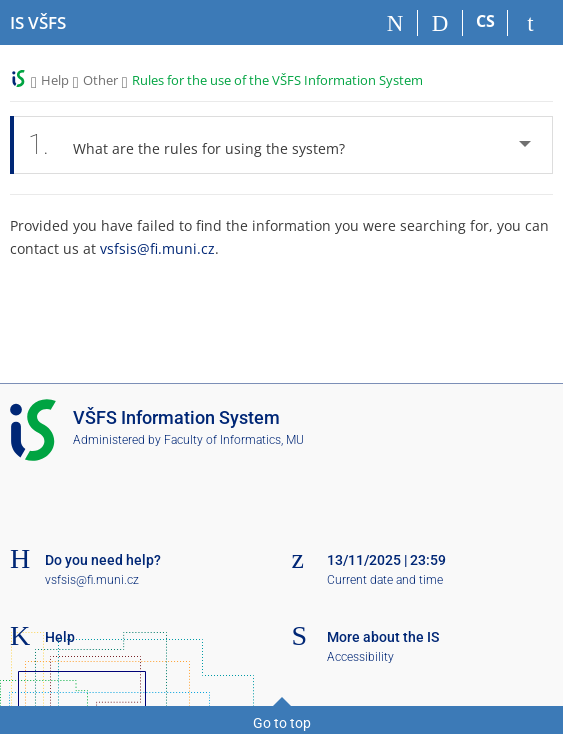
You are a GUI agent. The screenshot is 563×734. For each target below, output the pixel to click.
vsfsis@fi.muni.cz (157, 248)
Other (100, 80)
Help (55, 80)
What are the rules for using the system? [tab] (192, 145)
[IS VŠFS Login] (530, 23)
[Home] (395, 23)
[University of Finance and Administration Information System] (38, 23)
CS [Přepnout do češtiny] (485, 21)
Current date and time (385, 580)
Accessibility (360, 657)
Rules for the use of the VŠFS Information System (277, 80)
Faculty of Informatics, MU (234, 440)
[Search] (440, 23)
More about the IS (383, 637)
